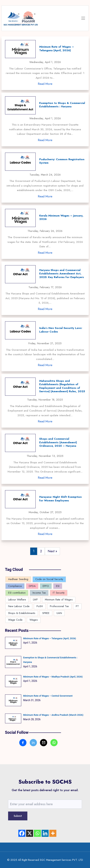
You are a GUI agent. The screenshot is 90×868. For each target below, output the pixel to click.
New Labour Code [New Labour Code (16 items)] (19, 606)
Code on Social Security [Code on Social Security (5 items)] (49, 579)
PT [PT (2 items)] (77, 606)
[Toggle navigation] (83, 18)
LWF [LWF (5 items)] (35, 600)
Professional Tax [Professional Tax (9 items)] (59, 606)
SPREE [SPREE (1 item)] (46, 613)
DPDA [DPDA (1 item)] (32, 586)
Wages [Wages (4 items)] (34, 620)
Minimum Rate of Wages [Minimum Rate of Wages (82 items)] (59, 600)
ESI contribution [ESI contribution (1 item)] (17, 593)
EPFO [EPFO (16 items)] (46, 586)
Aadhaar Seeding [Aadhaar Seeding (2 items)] (18, 579)
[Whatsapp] (37, 833)
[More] (53, 833)
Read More (45, 84)
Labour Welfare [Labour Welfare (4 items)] (17, 600)
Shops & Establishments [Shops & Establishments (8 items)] (22, 613)
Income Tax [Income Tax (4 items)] (39, 593)
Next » (52, 551)
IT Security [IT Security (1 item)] (59, 593)
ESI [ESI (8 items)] (58, 586)
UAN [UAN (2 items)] (59, 613)
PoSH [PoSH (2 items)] (40, 606)
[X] (30, 833)
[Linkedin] (45, 833)
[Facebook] (22, 833)
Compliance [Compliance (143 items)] (15, 586)
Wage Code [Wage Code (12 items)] (15, 620)
